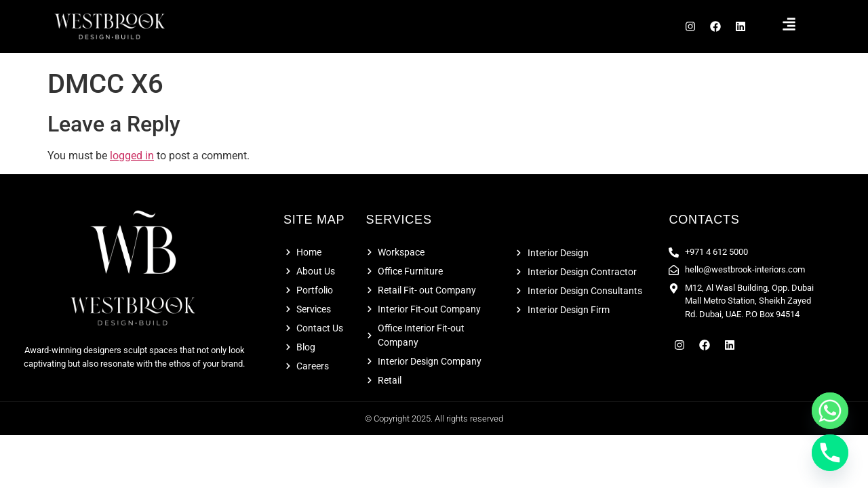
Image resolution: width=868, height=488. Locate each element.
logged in (132, 160)
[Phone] (830, 453)
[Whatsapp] (830, 411)
